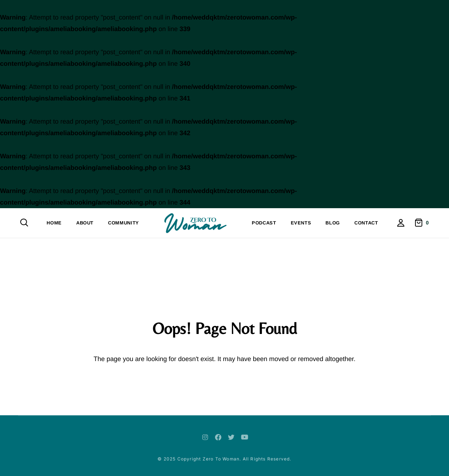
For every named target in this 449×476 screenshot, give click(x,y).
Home (54, 223)
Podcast (264, 223)
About (85, 223)
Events (301, 223)
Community (124, 223)
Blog (333, 223)
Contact (366, 223)
